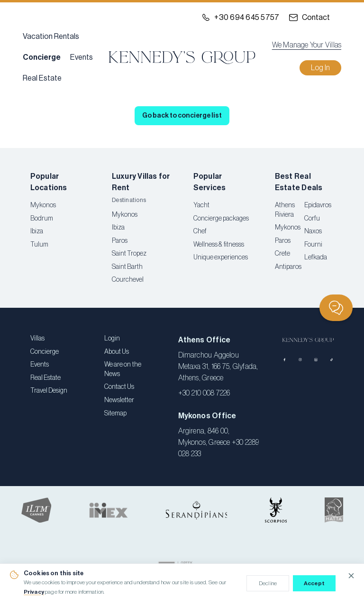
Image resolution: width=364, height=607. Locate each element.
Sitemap (115, 414)
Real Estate (42, 78)
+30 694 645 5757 (247, 18)
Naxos (313, 231)
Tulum (39, 245)
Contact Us (119, 387)
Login (112, 339)
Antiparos (288, 267)
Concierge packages (221, 219)
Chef (200, 231)
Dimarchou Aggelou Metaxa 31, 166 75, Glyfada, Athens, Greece (218, 367)
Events (82, 57)
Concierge (42, 57)
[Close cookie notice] (351, 576)
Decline (268, 583)
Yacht (201, 205)
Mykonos (43, 205)
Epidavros (318, 205)
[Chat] (336, 308)
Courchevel (128, 280)
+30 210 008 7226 (204, 393)
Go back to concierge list (182, 116)
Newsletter (119, 400)
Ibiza (37, 231)
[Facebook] (285, 360)
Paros (120, 241)
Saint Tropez (129, 254)
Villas (37, 339)
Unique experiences (221, 258)
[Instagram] (300, 360)
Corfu (312, 219)
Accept (314, 583)
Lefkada (316, 258)
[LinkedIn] (316, 360)
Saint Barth (127, 267)
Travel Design (49, 391)
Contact (316, 18)
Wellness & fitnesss (219, 245)
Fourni (313, 245)
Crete (282, 254)
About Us (117, 352)
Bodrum (42, 219)
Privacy (34, 592)
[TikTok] (332, 360)
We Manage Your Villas (307, 45)
